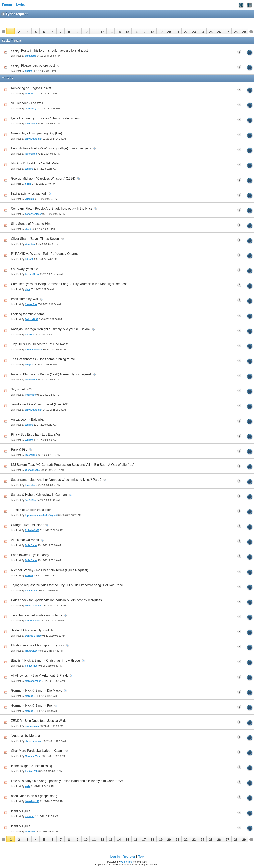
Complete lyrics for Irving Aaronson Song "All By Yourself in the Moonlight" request (69, 284)
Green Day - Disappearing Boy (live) (36, 133)
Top (141, 857)
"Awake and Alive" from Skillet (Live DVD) (40, 404)
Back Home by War (25, 299)
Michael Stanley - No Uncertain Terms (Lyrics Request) (50, 570)
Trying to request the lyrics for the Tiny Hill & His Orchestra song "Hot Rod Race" (67, 585)
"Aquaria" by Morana (25, 736)
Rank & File (19, 450)
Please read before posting (40, 65)
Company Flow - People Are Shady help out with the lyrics (52, 209)
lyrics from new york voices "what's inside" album (45, 118)
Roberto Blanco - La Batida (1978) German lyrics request (51, 374)
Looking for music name (28, 314)
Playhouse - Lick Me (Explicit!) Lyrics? (38, 645)
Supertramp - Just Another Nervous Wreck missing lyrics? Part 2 (56, 480)
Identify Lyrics (21, 811)
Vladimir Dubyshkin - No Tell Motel (35, 163)
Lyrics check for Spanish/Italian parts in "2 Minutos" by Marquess (56, 600)
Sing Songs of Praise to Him (31, 224)
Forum (7, 5)
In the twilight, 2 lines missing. (32, 766)
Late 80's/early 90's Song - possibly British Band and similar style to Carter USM (67, 781)
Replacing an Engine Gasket (31, 88)
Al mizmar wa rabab (25, 540)
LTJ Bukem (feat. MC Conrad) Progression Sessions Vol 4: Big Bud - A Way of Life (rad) (73, 465)
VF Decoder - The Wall (27, 103)
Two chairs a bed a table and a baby (36, 615)
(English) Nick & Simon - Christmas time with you (45, 660)
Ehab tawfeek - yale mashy (30, 555)
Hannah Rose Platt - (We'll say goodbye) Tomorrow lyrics (51, 148)
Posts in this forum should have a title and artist (54, 50)
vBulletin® (126, 862)
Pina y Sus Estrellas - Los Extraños (36, 434)
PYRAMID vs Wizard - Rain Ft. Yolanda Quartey (45, 254)
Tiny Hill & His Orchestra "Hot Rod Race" (40, 344)
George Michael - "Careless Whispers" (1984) (43, 178)
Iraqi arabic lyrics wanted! (29, 194)
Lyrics (21, 5)
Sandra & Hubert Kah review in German (39, 495)
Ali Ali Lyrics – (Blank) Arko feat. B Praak (39, 675)
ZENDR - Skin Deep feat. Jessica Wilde (39, 721)
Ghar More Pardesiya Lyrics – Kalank (37, 751)
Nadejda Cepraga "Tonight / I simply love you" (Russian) (50, 329)
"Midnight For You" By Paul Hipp (34, 630)
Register (129, 857)
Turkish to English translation (31, 510)
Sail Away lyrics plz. (25, 269)
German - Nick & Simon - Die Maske (37, 691)
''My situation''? (21, 389)
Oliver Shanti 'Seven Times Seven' (35, 239)
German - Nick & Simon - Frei (32, 706)
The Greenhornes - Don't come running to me (43, 359)
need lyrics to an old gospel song (34, 796)
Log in (115, 857)
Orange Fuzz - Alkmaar (27, 525)
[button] (11, 31)
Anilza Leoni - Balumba (27, 419)
